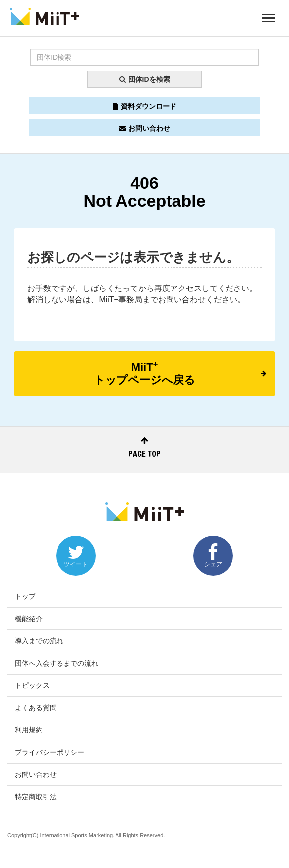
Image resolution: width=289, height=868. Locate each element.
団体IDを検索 (145, 79)
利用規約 (29, 730)
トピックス (32, 685)
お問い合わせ (144, 128)
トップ (25, 596)
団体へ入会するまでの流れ (57, 663)
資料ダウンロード (144, 106)
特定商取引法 (36, 797)
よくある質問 (36, 708)
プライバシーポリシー (50, 752)
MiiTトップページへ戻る (180, 373)
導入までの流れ (39, 641)
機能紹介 (29, 619)
